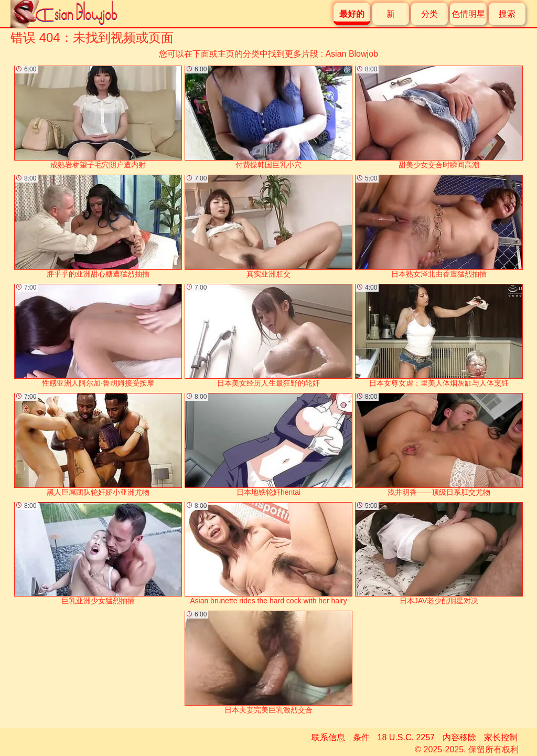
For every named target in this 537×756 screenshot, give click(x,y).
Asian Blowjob (352, 54)
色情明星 (468, 14)
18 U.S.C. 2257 (406, 737)
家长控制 (501, 737)
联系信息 (328, 737)
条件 (361, 737)
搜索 (507, 14)
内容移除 (459, 737)
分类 (429, 14)
